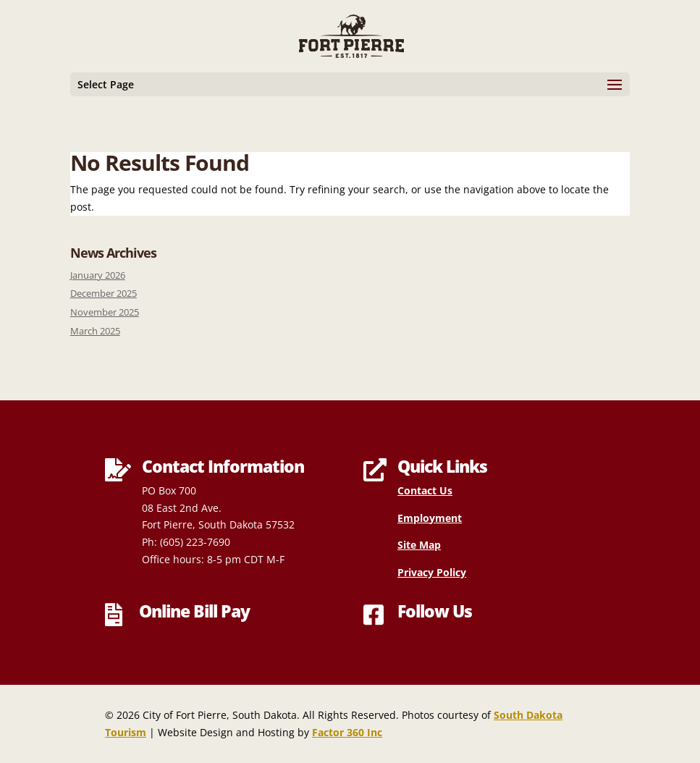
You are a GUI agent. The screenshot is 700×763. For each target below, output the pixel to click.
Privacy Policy (432, 572)
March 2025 (95, 331)
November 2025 (105, 312)
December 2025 (104, 294)
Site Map (419, 545)
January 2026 (98, 275)
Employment (430, 518)
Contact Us (425, 490)
